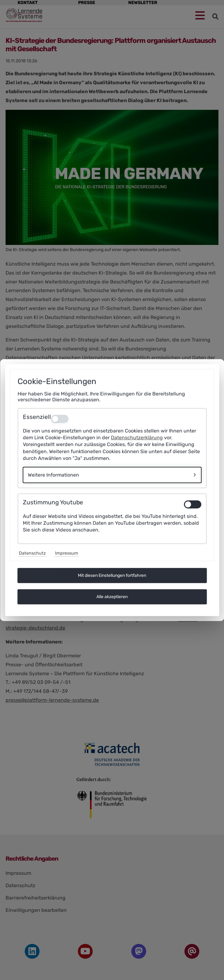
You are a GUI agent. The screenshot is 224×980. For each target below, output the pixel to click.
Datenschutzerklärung (137, 438)
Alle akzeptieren (112, 597)
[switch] (192, 504)
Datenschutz (32, 553)
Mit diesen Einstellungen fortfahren (112, 575)
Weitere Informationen (53, 475)
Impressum (67, 553)
